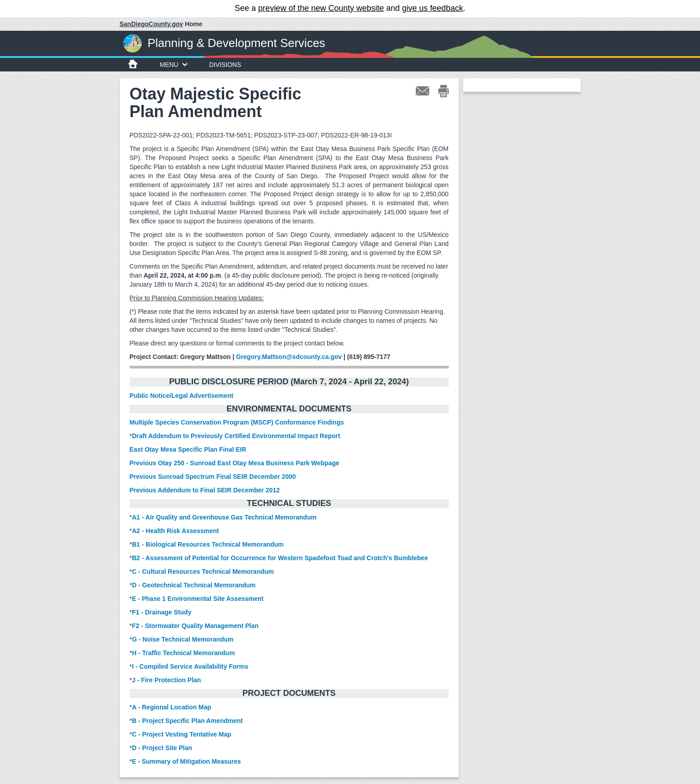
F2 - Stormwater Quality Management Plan (195, 626)
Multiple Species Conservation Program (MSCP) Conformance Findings (237, 422)
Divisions (225, 65)
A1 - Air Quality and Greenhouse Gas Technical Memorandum (224, 517)
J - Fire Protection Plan (166, 680)
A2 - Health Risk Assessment (175, 531)
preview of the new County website (321, 8)
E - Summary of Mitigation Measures (186, 761)
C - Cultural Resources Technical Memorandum (203, 571)
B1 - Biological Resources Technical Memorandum (208, 544)
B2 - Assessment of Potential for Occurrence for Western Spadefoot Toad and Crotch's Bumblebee (280, 558)
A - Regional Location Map (171, 707)
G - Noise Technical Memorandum (183, 639)
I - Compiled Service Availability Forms (190, 666)
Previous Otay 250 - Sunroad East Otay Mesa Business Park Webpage (235, 463)
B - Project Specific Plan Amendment (187, 721)
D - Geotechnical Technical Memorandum (194, 585)
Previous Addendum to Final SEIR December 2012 (205, 490)
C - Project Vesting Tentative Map (182, 734)
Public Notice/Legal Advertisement (182, 396)
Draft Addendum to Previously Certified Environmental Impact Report (236, 436)
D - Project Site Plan (162, 748)
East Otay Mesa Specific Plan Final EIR (188, 449)
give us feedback (433, 8)
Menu (174, 65)
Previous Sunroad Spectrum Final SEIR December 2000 (214, 477)
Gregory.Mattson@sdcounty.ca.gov (289, 357)
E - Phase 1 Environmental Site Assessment (198, 599)
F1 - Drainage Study (162, 612)
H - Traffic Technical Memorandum (183, 653)
